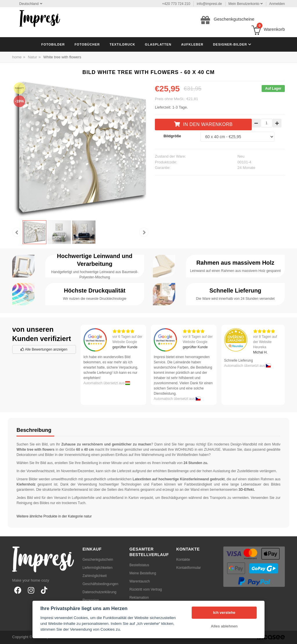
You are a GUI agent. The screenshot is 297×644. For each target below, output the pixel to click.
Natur (32, 57)
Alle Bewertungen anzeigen (44, 349)
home (17, 57)
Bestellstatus (139, 565)
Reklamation (139, 598)
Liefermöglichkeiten (98, 568)
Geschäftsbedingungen (100, 584)
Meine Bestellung (143, 573)
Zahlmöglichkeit (95, 576)
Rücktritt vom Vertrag (146, 589)
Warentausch (140, 581)
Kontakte (183, 560)
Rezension (91, 600)
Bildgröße (172, 136)
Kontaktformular (189, 568)
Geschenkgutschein (98, 560)
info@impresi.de (209, 4)
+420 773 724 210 (176, 4)
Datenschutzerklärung (100, 592)
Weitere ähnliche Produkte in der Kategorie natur (54, 516)
